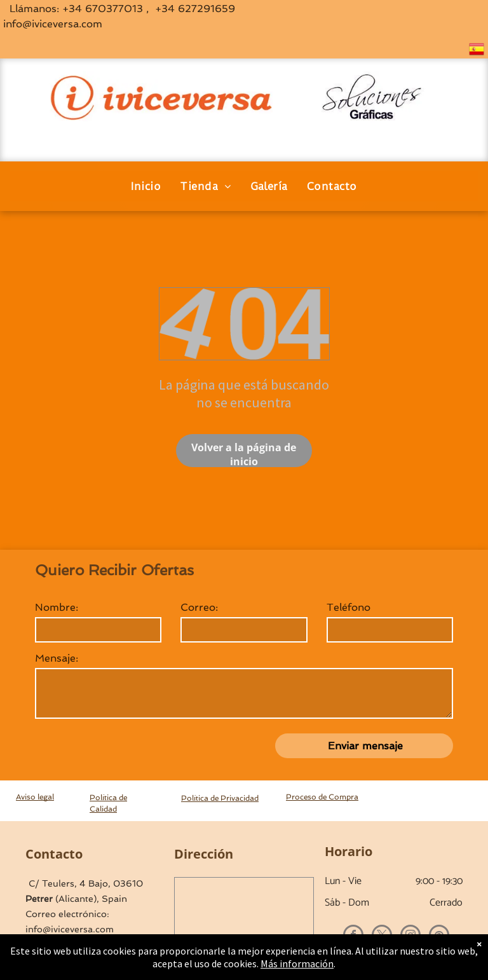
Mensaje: (57, 658)
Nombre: (57, 607)
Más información (297, 963)
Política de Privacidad (220, 798)
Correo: (199, 607)
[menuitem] (146, 186)
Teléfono (349, 607)
